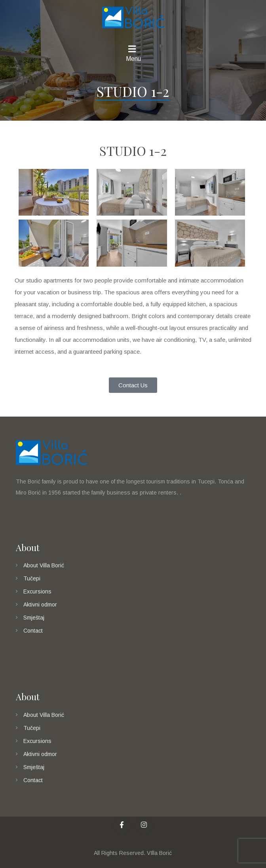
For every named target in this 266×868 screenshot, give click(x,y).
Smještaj (34, 618)
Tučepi (32, 578)
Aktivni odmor (40, 605)
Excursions (37, 591)
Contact (33, 631)
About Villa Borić (44, 565)
